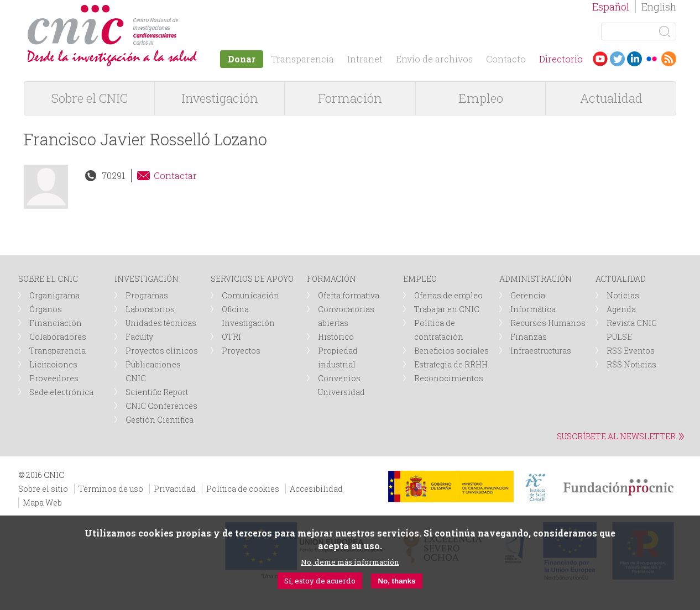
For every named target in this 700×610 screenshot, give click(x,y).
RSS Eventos (631, 351)
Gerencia (528, 295)
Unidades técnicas (161, 323)
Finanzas (529, 337)
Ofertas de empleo (448, 295)
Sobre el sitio (43, 489)
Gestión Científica (160, 420)
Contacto (506, 59)
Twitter (617, 59)
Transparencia (302, 59)
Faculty (139, 337)
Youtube (600, 59)
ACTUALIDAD (621, 279)
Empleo (481, 98)
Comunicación (250, 295)
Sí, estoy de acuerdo (320, 581)
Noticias (623, 295)
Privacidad (175, 489)
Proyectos (241, 351)
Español (611, 7)
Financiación (56, 323)
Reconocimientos (449, 378)
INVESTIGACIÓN (147, 279)
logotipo (182, 10)
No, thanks (396, 581)
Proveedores (54, 378)
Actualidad (611, 98)
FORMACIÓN (331, 279)
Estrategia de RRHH (451, 364)
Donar (242, 59)
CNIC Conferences (161, 406)
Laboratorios (150, 309)
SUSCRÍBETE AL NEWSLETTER (616, 436)
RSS (669, 59)
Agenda (621, 309)
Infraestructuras (541, 351)
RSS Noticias (631, 364)
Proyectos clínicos (162, 351)
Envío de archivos (434, 59)
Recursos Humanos (548, 323)
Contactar (175, 175)
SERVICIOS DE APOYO (252, 279)
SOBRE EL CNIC (48, 279)
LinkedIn (634, 59)
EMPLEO (420, 279)
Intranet (365, 59)
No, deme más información (350, 562)
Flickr (652, 59)
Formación (350, 98)
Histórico (336, 337)
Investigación (220, 98)
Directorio (561, 59)
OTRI (231, 337)
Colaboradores (58, 337)
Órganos (46, 309)
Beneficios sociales (451, 351)
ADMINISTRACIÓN (536, 279)
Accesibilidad (316, 489)
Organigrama (54, 295)
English (659, 7)
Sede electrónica (61, 392)
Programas (147, 295)
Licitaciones (53, 364)
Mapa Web (42, 503)
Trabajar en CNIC (447, 309)
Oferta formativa (349, 295)
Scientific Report (157, 392)
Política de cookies (243, 489)
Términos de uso (111, 489)
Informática (533, 309)
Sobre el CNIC (90, 98)
